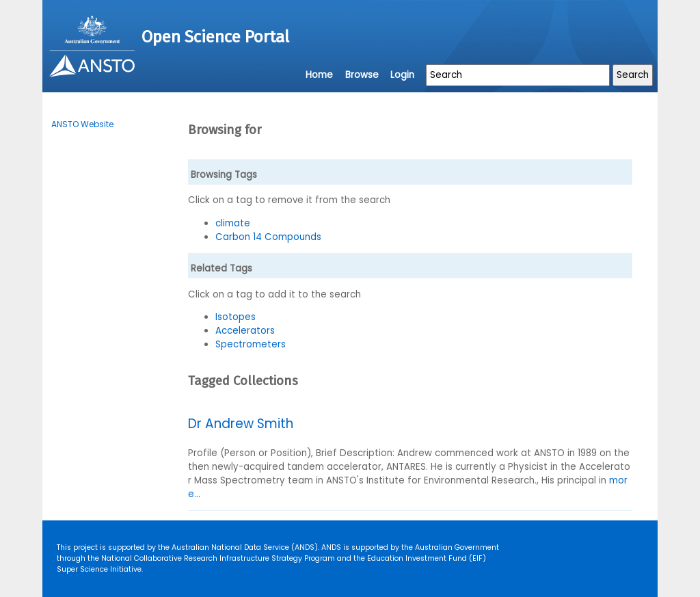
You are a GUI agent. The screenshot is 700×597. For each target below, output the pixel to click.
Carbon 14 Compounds (268, 237)
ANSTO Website (82, 124)
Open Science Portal (215, 37)
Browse (362, 75)
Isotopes (235, 317)
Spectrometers (251, 344)
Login (402, 75)
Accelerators (245, 331)
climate (233, 223)
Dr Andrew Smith (241, 424)
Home (319, 75)
